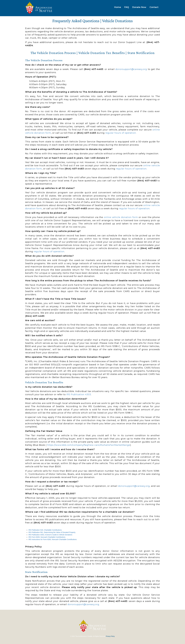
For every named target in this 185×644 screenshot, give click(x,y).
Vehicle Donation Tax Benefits (102, 53)
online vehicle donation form (121, 217)
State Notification (141, 53)
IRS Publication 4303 (79, 394)
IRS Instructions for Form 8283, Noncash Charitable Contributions (53, 539)
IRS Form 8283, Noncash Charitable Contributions (47, 537)
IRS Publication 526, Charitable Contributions (45, 530)
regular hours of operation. (121, 133)
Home (118, 7)
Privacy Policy (110, 636)
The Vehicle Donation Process (53, 53)
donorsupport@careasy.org (131, 69)
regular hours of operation (131, 169)
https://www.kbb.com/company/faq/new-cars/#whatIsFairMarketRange (89, 445)
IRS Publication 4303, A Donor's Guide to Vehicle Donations (50, 535)
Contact (154, 7)
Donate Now (139, 7)
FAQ (127, 7)
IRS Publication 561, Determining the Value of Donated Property (52, 532)
